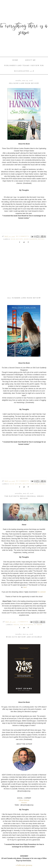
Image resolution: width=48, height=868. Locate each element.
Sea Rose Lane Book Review (24, 83)
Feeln (16, 625)
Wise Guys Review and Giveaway (24, 637)
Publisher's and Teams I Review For (24, 66)
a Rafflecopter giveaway (24, 865)
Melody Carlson (31, 484)
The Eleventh (26, 625)
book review (17, 239)
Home (15, 60)
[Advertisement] (24, 272)
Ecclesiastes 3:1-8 (24, 71)
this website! (42, 592)
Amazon (24, 803)
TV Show (38, 625)
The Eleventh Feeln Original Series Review (24, 497)
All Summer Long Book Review (24, 298)
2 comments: (23, 622)
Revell (41, 239)
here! (25, 587)
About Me (30, 60)
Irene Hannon (30, 239)
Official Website (24, 800)
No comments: (23, 236)
